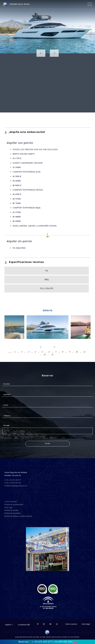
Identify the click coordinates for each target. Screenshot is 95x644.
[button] (11, 352)
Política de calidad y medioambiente (18, 516)
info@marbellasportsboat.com (16, 486)
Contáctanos (24, 625)
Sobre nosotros (71, 624)
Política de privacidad (12, 513)
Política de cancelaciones (14, 505)
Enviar (48, 444)
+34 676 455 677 (43, 642)
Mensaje (6, 426)
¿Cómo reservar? (11, 502)
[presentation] (41, 53)
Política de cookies (11, 510)
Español (8, 625)
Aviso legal (9, 508)
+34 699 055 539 (63, 642)
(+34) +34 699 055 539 (13, 483)
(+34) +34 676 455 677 (13, 480)
